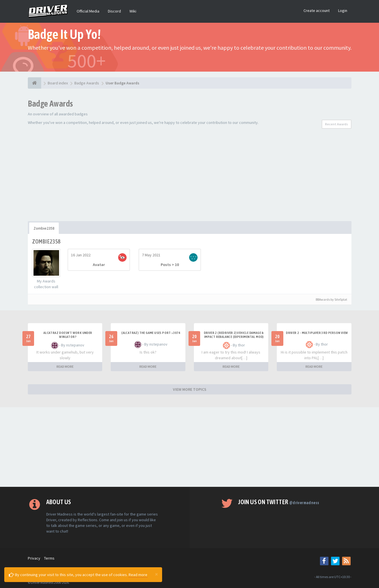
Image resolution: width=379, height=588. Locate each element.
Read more (138, 575)
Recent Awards (337, 124)
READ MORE (65, 366)
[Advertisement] (190, 178)
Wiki (133, 11)
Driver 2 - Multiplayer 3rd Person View (317, 333)
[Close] (156, 574)
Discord (114, 11)
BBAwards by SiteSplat (329, 299)
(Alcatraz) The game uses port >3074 (151, 333)
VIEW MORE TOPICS (190, 389)
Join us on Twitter (279, 502)
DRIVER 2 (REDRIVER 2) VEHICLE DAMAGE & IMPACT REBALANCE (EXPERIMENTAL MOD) (234, 335)
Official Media (88, 11)
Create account (317, 11)
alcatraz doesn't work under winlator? (68, 335)
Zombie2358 (44, 228)
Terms (49, 558)
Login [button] (343, 11)
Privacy (34, 558)
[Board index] (34, 83)
